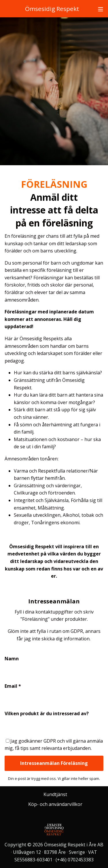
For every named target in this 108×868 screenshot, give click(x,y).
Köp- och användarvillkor (55, 804)
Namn (12, 659)
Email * (13, 686)
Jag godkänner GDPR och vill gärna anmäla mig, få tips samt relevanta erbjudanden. (54, 745)
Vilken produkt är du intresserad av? (47, 713)
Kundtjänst (55, 794)
